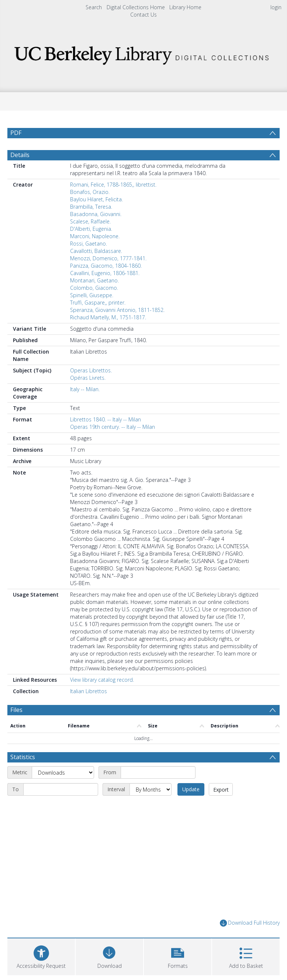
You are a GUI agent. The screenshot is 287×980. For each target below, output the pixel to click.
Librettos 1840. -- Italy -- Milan (106, 437)
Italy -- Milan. (85, 407)
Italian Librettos (89, 709)
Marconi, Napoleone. (95, 254)
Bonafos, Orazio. (90, 210)
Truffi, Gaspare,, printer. (98, 320)
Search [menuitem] (94, 7)
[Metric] (63, 790)
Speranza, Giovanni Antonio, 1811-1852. (117, 328)
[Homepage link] (144, 53)
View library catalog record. (102, 697)
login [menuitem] (276, 7)
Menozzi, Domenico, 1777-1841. (108, 276)
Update (191, 807)
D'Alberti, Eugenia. (91, 246)
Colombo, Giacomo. (94, 305)
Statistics (23, 775)
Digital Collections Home (136, 7)
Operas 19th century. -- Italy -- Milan (113, 444)
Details (20, 173)
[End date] (61, 807)
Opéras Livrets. (88, 395)
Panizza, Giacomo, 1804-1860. (106, 283)
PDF (16, 133)
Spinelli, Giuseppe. (92, 313)
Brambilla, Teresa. (91, 224)
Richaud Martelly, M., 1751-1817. (108, 335)
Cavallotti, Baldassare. (96, 269)
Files (16, 727)
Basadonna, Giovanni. (96, 232)
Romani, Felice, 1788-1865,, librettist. (113, 202)
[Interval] (151, 807)
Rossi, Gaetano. (89, 261)
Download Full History (250, 941)
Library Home (185, 7)
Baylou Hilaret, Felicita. (96, 217)
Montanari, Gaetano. (94, 298)
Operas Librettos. (91, 388)
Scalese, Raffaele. (90, 239)
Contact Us (143, 15)
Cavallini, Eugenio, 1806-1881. (105, 291)
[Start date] (158, 790)
